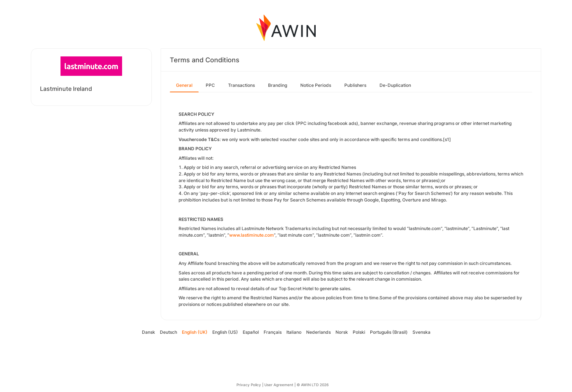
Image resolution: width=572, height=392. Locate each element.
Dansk (148, 332)
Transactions (241, 85)
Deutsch (168, 332)
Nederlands (318, 332)
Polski (359, 332)
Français (273, 332)
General (184, 85)
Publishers (355, 85)
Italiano (294, 332)
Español (251, 332)
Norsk (342, 332)
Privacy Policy (249, 385)
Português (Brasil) (389, 332)
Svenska (421, 332)
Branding (278, 85)
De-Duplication (395, 85)
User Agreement (279, 385)
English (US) (225, 332)
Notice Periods (316, 85)
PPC (210, 85)
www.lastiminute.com (252, 235)
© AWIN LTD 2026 (313, 385)
